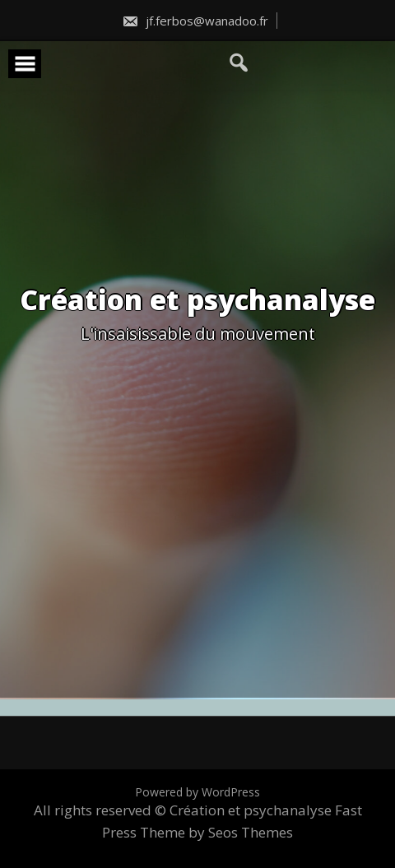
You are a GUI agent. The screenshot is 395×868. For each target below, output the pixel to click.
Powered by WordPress (197, 792)
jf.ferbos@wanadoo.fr (195, 21)
